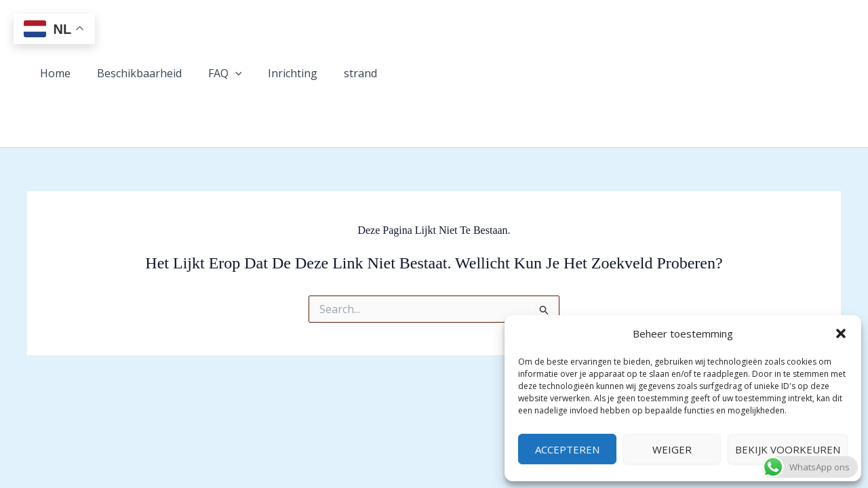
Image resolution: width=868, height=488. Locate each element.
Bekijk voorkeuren (788, 449)
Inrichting (277, 73)
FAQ (214, 74)
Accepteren (567, 449)
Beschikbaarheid (133, 73)
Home (53, 73)
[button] (841, 333)
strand (340, 73)
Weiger (672, 449)
